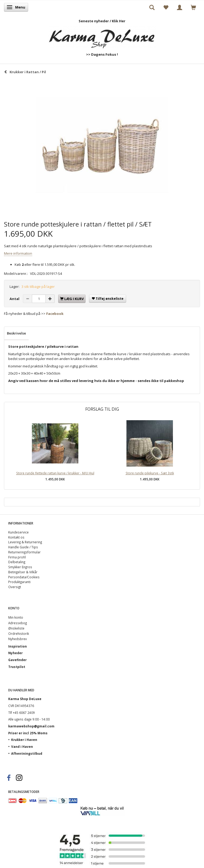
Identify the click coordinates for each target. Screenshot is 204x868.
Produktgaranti (19, 582)
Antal (15, 299)
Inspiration (18, 646)
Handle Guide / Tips (23, 547)
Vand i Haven (22, 747)
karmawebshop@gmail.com (31, 726)
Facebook (55, 314)
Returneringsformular (24, 552)
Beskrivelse (16, 333)
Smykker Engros (20, 567)
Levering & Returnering (25, 542)
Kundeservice (18, 532)
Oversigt (15, 587)
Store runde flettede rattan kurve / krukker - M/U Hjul (55, 473)
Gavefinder (17, 660)
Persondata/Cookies (24, 577)
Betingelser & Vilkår (23, 572)
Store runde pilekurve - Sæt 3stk (150, 473)
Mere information (18, 253)
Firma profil (17, 557)
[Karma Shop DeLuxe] (102, 36)
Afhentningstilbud (27, 753)
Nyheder (15, 653)
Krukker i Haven (24, 740)
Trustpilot (17, 667)
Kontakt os (16, 537)
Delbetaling (17, 562)
